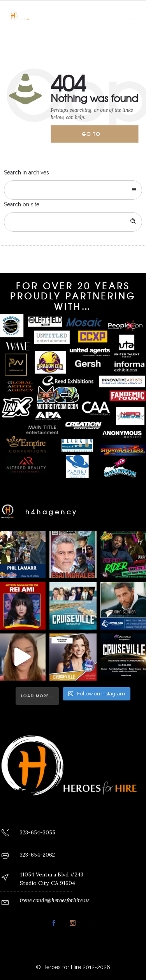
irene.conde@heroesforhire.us (55, 900)
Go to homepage (98, 137)
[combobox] (73, 190)
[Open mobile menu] (130, 17)
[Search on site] (73, 222)
